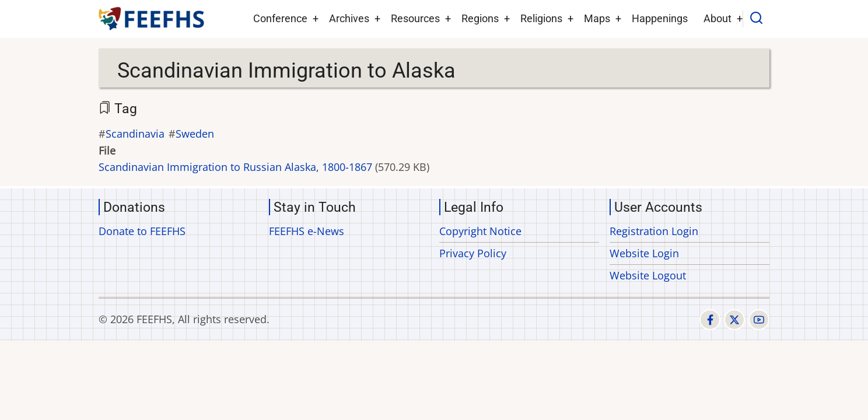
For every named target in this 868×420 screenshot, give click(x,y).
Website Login (644, 253)
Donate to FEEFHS (142, 231)
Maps (597, 18)
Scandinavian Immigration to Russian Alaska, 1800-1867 (235, 167)
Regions (480, 18)
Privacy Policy (473, 253)
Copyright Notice (480, 231)
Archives (349, 18)
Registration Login (654, 231)
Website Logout (648, 275)
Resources (415, 18)
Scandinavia (135, 134)
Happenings (660, 18)
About (717, 18)
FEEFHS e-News (307, 231)
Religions (541, 18)
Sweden (195, 134)
